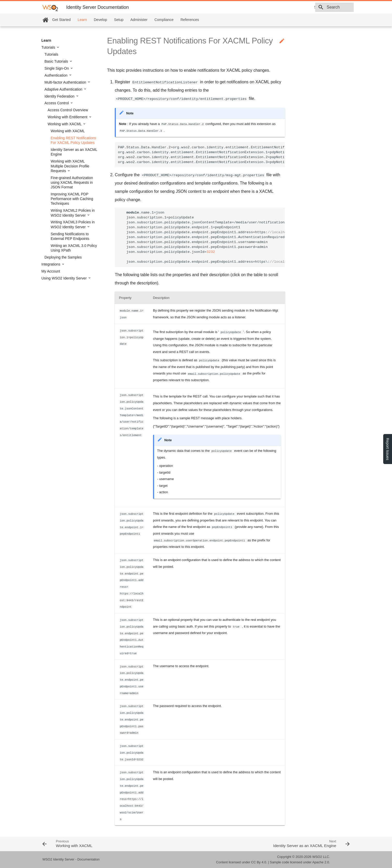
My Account (51, 271)
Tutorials (49, 47)
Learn (82, 20)
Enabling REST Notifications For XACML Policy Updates (73, 140)
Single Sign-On (57, 68)
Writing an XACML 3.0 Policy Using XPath (74, 248)
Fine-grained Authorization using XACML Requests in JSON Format (72, 182)
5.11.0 (282, 7)
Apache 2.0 (321, 862)
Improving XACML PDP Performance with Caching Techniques (72, 199)
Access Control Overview (68, 110)
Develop (100, 20)
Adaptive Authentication (64, 89)
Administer (139, 20)
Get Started (62, 20)
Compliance (164, 20)
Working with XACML (65, 124)
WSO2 (317, 857)
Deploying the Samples (63, 257)
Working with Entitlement (68, 117)
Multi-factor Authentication (66, 82)
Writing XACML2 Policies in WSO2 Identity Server (73, 213)
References (190, 20)
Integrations (51, 264)
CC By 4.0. (259, 862)
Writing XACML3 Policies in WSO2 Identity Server (73, 224)
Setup (119, 20)
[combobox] (324, 7)
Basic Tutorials (57, 61)
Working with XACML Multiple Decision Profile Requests (70, 166)
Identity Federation (60, 96)
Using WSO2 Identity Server (65, 278)
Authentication (56, 75)
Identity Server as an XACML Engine (74, 152)
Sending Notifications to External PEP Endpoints (70, 236)
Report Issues (388, 449)
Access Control (57, 103)
